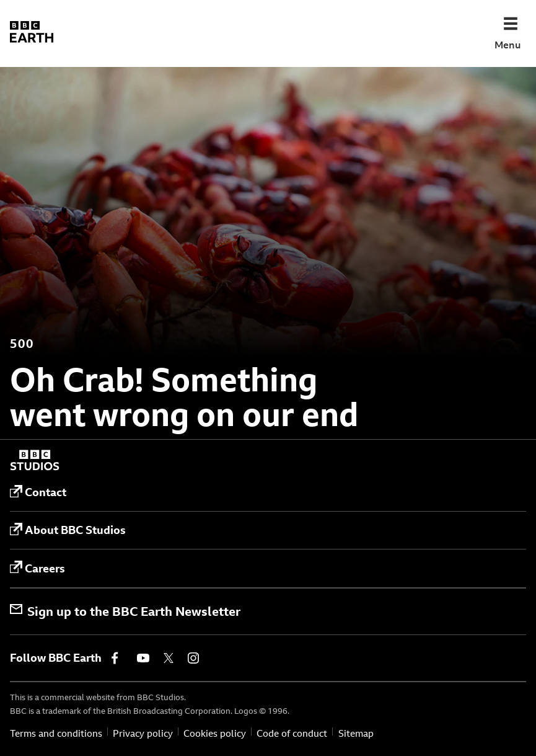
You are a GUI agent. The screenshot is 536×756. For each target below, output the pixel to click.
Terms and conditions (56, 733)
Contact (38, 492)
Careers (37, 568)
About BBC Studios (68, 530)
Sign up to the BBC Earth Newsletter (125, 611)
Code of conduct (292, 733)
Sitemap (356, 733)
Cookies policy (215, 733)
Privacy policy (143, 733)
